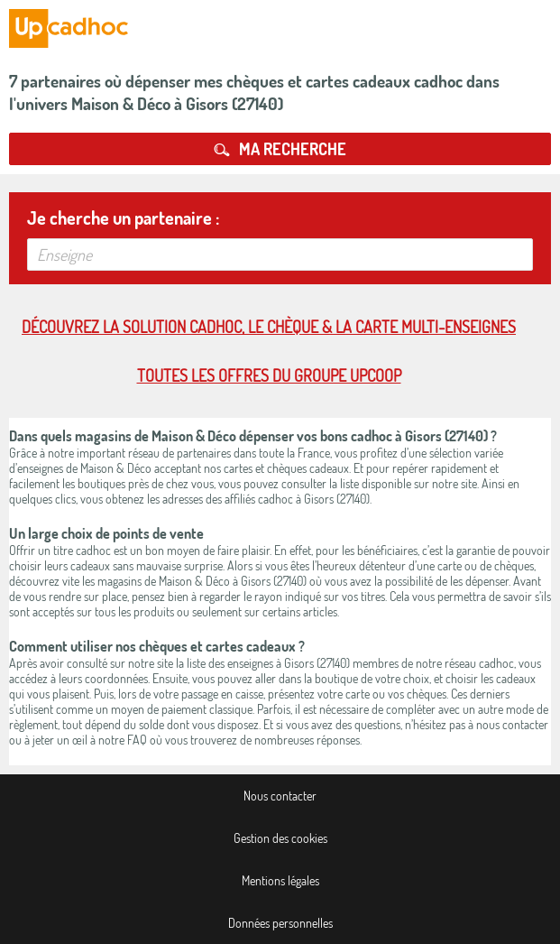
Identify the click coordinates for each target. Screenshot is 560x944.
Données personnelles (280, 923)
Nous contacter (280, 796)
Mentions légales (280, 880)
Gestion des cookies (280, 838)
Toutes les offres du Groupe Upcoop (269, 375)
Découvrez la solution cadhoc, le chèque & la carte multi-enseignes (269, 327)
